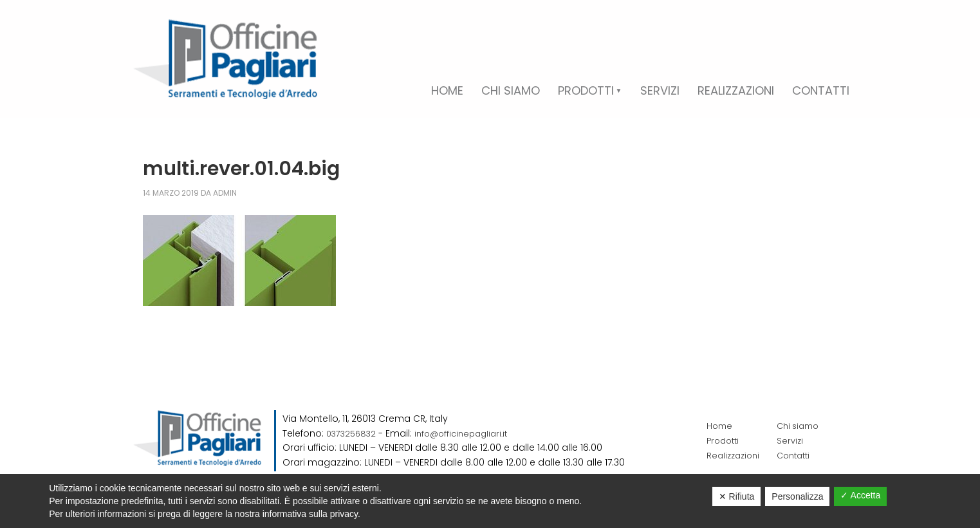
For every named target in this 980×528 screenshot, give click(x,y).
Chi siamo (800, 426)
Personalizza (797, 496)
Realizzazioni (735, 455)
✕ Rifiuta (737, 496)
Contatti (795, 455)
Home (720, 426)
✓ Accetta (860, 495)
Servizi (790, 440)
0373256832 (353, 433)
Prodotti (725, 440)
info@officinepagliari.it (468, 433)
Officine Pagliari (225, 59)
